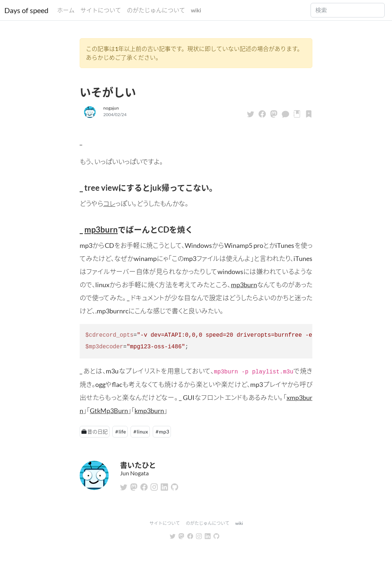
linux (142, 432)
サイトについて (101, 10)
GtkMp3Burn (109, 411)
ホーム (66, 10)
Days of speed (26, 10)
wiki (196, 10)
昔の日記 (97, 432)
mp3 (164, 432)
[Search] (348, 10)
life (122, 432)
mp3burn (101, 229)
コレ (109, 203)
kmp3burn (149, 411)
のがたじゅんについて (156, 10)
